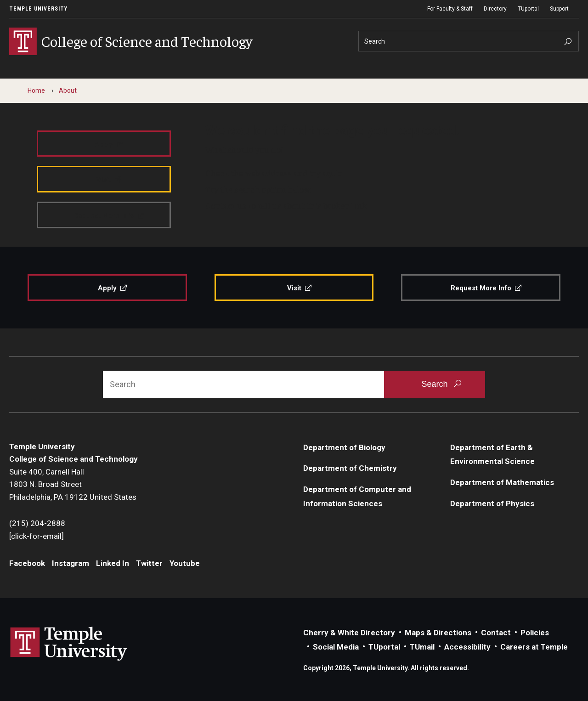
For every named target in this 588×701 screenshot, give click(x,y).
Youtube (185, 563)
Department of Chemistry (350, 468)
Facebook (27, 563)
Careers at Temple (534, 647)
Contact (496, 633)
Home (36, 90)
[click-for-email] (37, 536)
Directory (495, 9)
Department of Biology (344, 447)
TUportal (528, 9)
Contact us (226, 205)
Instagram (71, 563)
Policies (535, 633)
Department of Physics (492, 503)
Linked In (113, 563)
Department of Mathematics (502, 482)
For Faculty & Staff (450, 9)
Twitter (149, 563)
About (68, 90)
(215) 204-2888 (37, 523)
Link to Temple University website (69, 644)
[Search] (469, 41)
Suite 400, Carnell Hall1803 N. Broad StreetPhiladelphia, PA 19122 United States (73, 484)
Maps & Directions (438, 633)
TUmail (422, 647)
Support (559, 9)
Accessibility (467, 647)
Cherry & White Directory (349, 633)
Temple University (38, 9)
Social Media (336, 647)
